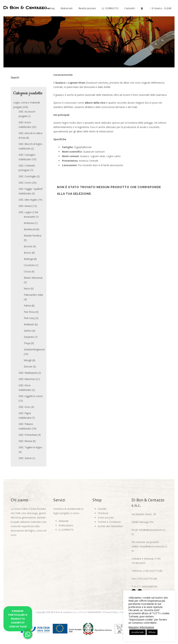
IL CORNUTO (66, 530)
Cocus (27, 271)
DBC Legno (25, 212)
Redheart (29, 324)
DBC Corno (25, 183)
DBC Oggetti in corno (31, 396)
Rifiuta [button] (152, 632)
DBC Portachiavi (28, 435)
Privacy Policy (110, 612)
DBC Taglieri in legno (30, 447)
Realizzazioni (66, 525)
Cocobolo (29, 265)
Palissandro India (33, 295)
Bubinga (28, 259)
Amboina (29, 223)
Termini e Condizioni (109, 522)
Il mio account (106, 517)
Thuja (27, 343)
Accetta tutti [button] (137, 632)
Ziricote (28, 366)
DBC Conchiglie (27, 176)
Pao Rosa (29, 312)
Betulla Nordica (33, 236)
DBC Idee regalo (28, 200)
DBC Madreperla (28, 373)
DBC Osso (25, 407)
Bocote (28, 246)
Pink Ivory (29, 318)
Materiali (63, 521)
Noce (27, 288)
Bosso (27, 253)
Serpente (29, 337)
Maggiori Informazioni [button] (141, 627)
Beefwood (30, 229)
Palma (27, 306)
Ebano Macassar (33, 278)
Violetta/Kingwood (34, 349)
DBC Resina (25, 441)
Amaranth (29, 217)
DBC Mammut (27, 379)
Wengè (28, 360)
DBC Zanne (25, 458)
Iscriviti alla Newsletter (110, 526)
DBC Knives (25, 206)
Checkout (103, 513)
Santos (28, 331)
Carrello (102, 509)
